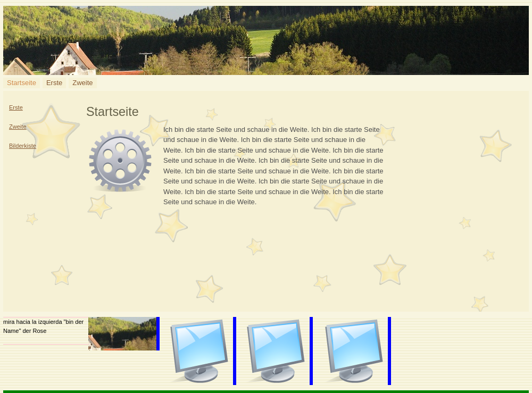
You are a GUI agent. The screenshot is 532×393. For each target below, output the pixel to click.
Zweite (82, 83)
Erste (54, 83)
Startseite (22, 83)
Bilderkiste (23, 146)
